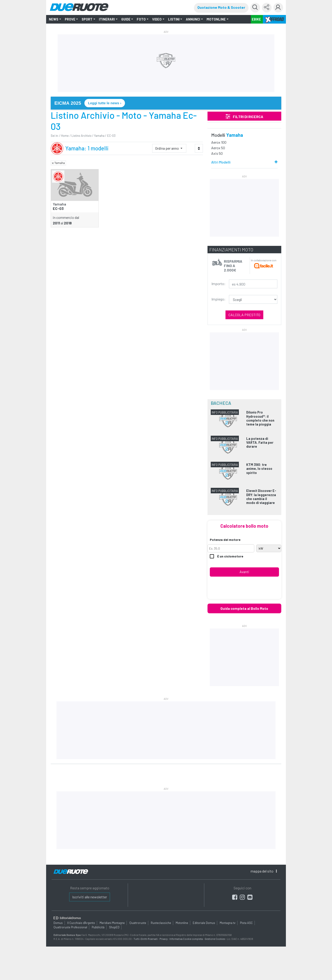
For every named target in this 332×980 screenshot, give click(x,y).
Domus (58, 923)
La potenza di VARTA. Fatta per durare (260, 443)
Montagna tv (228, 923)
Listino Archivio (82, 136)
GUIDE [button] (126, 19)
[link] (166, 103)
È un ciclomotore (227, 556)
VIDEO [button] (157, 19)
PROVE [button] (70, 19)
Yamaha (99, 136)
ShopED (114, 927)
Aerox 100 (219, 142)
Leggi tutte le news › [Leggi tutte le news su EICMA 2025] (105, 103)
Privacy (164, 939)
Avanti (244, 572)
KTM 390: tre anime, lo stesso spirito (259, 469)
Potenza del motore (225, 540)
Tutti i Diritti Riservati (146, 939)
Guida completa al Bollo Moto (244, 608)
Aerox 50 (218, 148)
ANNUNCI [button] (193, 19)
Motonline (182, 923)
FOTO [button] (141, 19)
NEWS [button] (54, 19)
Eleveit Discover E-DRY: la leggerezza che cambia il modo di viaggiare (261, 497)
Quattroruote (138, 923)
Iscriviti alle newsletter (90, 897)
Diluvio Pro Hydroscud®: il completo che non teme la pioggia (260, 418)
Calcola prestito (244, 315)
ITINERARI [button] (107, 19)
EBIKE (256, 19)
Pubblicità (98, 927)
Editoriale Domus (204, 923)
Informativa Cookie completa (186, 939)
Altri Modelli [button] (221, 162)
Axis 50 (217, 153)
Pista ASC (246, 923)
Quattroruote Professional (70, 927)
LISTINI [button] (174, 19)
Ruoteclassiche (161, 923)
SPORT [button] (87, 19)
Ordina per (167, 148)
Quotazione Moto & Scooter (221, 7)
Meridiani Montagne (112, 923)
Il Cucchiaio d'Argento (81, 923)
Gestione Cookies (215, 939)
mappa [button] (264, 871)
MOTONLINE (216, 19)
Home (65, 136)
